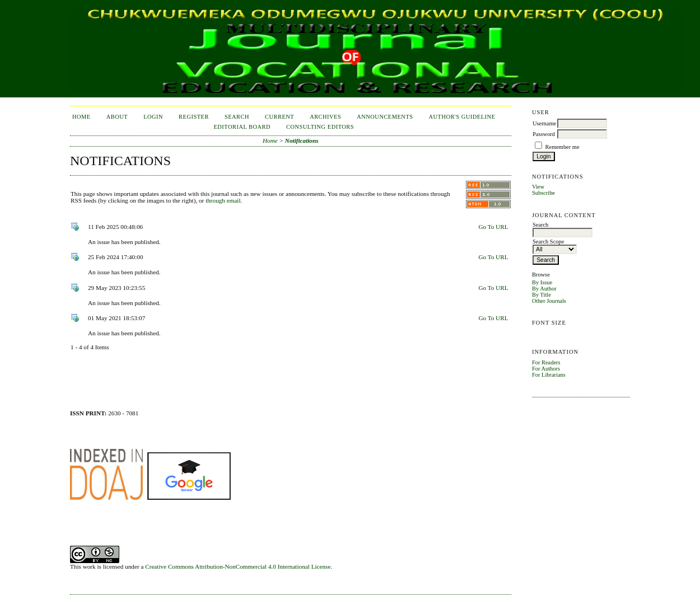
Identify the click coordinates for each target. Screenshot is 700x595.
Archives (325, 117)
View (538, 187)
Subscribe (543, 193)
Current (279, 117)
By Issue (542, 282)
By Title (542, 295)
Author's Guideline (462, 117)
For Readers (546, 362)
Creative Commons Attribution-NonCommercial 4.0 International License (238, 566)
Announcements (385, 117)
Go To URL (493, 227)
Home (81, 117)
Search (237, 117)
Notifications (302, 140)
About (117, 117)
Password (544, 134)
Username (544, 123)
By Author (544, 289)
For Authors (546, 369)
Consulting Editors (320, 127)
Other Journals (549, 301)
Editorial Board (242, 127)
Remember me (563, 147)
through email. (224, 200)
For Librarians (549, 375)
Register (194, 117)
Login (153, 117)
